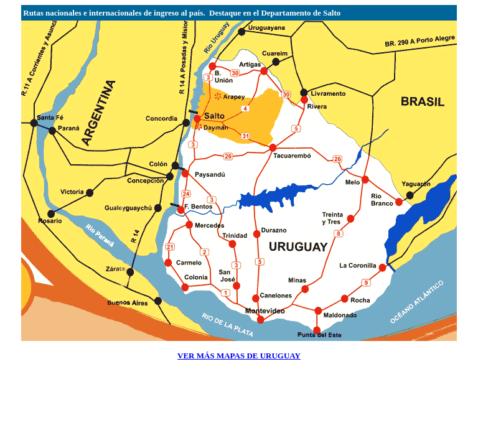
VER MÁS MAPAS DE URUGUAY (239, 356)
